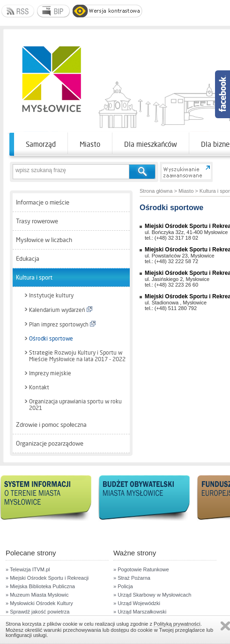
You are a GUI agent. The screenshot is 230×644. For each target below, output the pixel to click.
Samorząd (41, 144)
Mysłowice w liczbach (44, 240)
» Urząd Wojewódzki (137, 603)
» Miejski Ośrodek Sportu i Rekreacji (47, 578)
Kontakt (39, 387)
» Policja (123, 586)
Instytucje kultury (51, 295)
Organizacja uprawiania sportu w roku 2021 (75, 405)
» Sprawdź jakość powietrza (37, 612)
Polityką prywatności (177, 624)
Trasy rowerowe (37, 221)
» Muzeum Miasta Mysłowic (37, 595)
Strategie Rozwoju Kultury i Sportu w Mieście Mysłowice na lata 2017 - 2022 (77, 356)
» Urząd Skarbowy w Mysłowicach (152, 595)
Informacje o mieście (43, 202)
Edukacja (28, 259)
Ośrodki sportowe (51, 339)
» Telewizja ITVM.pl (28, 569)
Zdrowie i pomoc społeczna (51, 425)
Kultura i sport (34, 277)
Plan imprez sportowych (62, 324)
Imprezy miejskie (50, 373)
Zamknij (225, 626)
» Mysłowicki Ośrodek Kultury (39, 603)
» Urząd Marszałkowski (140, 612)
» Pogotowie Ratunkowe (141, 569)
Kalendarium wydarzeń (61, 310)
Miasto (90, 144)
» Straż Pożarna (132, 578)
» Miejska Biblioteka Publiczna (40, 586)
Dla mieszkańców (151, 144)
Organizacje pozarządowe (50, 443)
